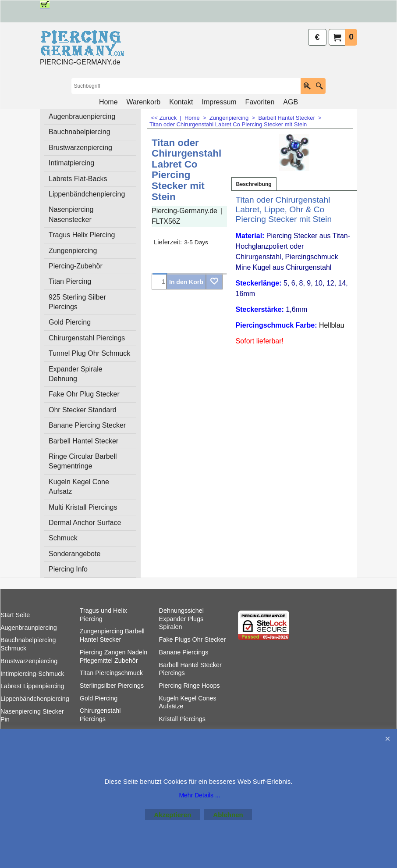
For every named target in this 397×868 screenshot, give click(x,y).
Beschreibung (254, 184)
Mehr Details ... (199, 795)
